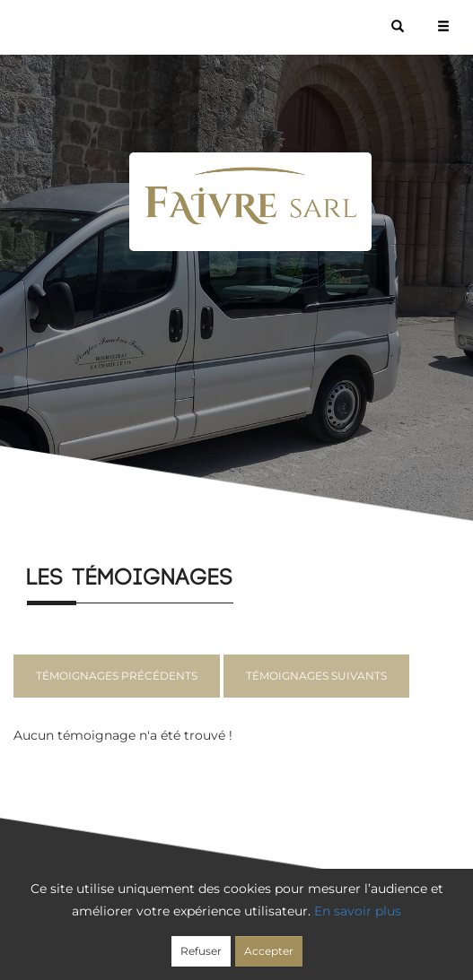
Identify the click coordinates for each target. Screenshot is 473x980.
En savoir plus (358, 911)
